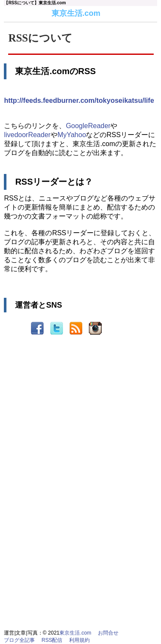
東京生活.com (76, 13)
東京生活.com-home (14, 13)
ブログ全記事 (19, 640)
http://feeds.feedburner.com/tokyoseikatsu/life (79, 100)
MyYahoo (72, 135)
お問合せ (108, 633)
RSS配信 (52, 640)
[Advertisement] (80, 430)
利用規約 (79, 640)
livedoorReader (27, 135)
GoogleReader (88, 126)
